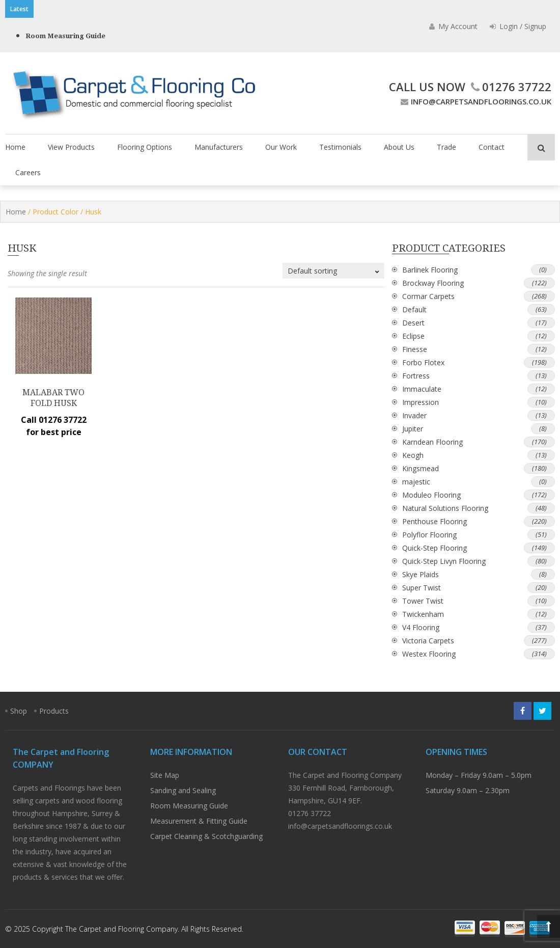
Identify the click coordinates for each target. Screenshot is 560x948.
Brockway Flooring (433, 283)
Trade (446, 147)
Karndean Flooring (432, 442)
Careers (28, 172)
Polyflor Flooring (429, 535)
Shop (19, 711)
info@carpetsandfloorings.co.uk (475, 101)
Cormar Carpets (428, 296)
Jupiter (413, 429)
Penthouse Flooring (435, 521)
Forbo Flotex (423, 362)
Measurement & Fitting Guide (199, 821)
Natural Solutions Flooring (445, 508)
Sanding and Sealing (183, 790)
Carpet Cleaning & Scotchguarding (206, 836)
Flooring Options (145, 147)
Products (54, 711)
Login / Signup (518, 26)
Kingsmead (421, 468)
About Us (399, 147)
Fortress (416, 376)
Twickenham (423, 614)
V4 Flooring (421, 627)
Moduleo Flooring (431, 495)
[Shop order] (333, 271)
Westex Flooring (429, 654)
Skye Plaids (421, 574)
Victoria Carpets (428, 641)
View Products (71, 147)
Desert (413, 323)
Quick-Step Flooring (435, 548)
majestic (416, 482)
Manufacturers (219, 147)
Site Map (165, 775)
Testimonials (340, 147)
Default (414, 309)
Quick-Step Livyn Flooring (444, 561)
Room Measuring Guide (65, 36)
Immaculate (422, 389)
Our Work (281, 147)
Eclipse (413, 336)
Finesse (415, 349)
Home (15, 147)
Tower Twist (423, 601)
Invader (414, 415)
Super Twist (422, 588)
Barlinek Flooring (430, 270)
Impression (421, 402)
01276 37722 (510, 87)
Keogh (413, 455)
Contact (492, 147)
